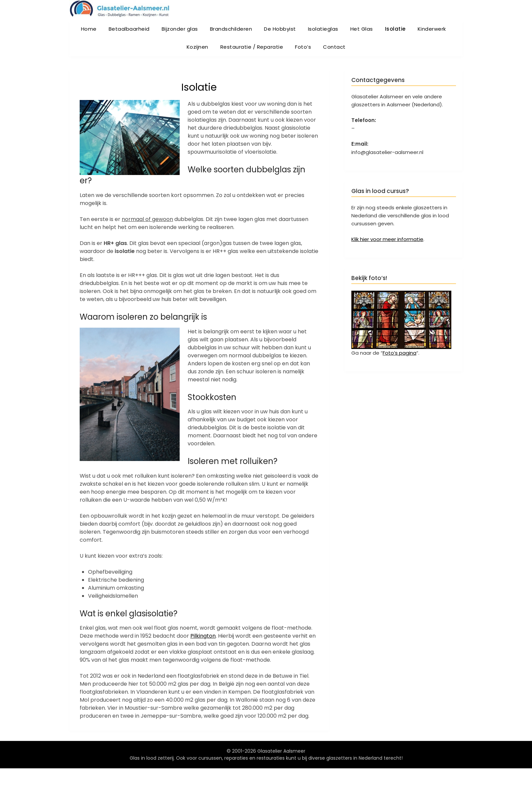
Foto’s (303, 47)
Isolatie (395, 29)
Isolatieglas (323, 29)
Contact (334, 47)
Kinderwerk (432, 29)
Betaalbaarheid (129, 29)
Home (89, 29)
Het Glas (362, 29)
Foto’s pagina (399, 353)
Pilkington (203, 636)
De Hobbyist (280, 29)
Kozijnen (197, 47)
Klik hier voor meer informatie (387, 239)
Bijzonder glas (180, 29)
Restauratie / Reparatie (252, 47)
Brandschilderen (231, 29)
